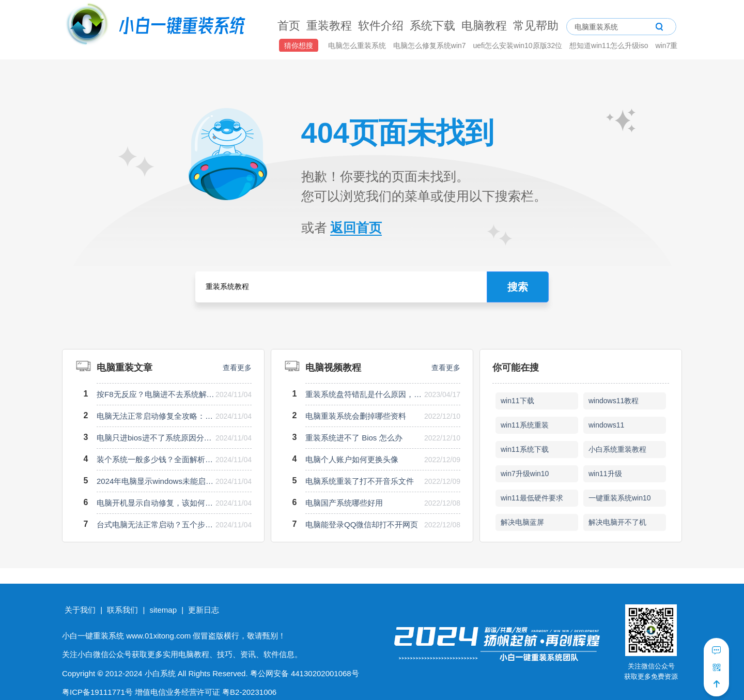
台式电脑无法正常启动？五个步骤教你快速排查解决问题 (156, 524)
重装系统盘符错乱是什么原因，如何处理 (364, 394)
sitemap (163, 610)
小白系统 (160, 673)
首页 (289, 26)
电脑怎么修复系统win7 (431, 45)
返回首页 (356, 227)
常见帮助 (536, 26)
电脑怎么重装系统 (358, 45)
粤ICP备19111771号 (97, 692)
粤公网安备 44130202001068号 (305, 673)
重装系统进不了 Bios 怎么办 (354, 438)
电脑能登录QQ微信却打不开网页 (362, 524)
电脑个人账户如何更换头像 (352, 459)
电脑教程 (484, 26)
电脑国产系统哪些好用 (344, 503)
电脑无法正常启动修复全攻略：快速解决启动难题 (156, 416)
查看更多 (237, 368)
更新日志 (204, 610)
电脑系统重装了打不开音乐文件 (360, 481)
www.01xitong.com (158, 636)
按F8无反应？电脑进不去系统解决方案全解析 (156, 394)
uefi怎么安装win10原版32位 (518, 45)
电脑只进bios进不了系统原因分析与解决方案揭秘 (156, 438)
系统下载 (432, 26)
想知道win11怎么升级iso (610, 45)
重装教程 (329, 26)
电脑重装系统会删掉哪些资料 (356, 416)
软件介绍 (381, 26)
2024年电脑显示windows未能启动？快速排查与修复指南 (156, 481)
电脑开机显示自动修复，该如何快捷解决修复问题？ (156, 503)
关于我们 (80, 610)
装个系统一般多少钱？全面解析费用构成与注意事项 (156, 459)
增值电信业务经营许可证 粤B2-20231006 (206, 692)
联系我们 (122, 610)
